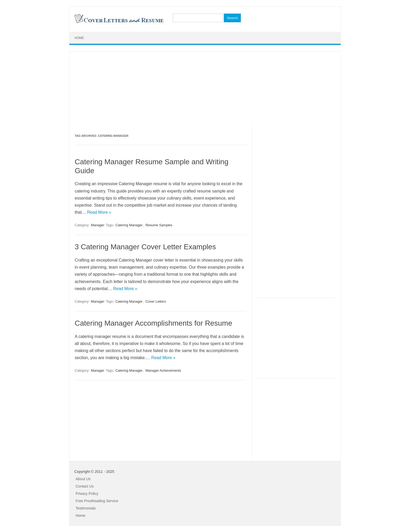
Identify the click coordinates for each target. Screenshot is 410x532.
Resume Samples (159, 225)
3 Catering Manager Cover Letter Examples (145, 247)
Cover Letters (156, 301)
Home (79, 38)
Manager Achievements (163, 370)
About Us (83, 479)
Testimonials (86, 508)
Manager (98, 225)
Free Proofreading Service (97, 501)
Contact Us (85, 486)
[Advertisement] (205, 88)
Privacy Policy (87, 494)
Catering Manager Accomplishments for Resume (153, 323)
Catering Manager (129, 225)
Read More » (99, 212)
